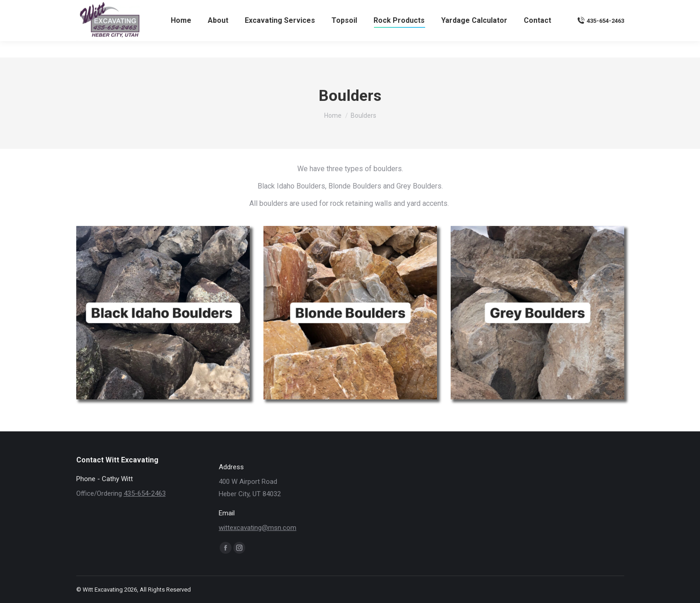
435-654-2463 (601, 37)
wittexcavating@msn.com (584, 8)
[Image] (163, 313)
